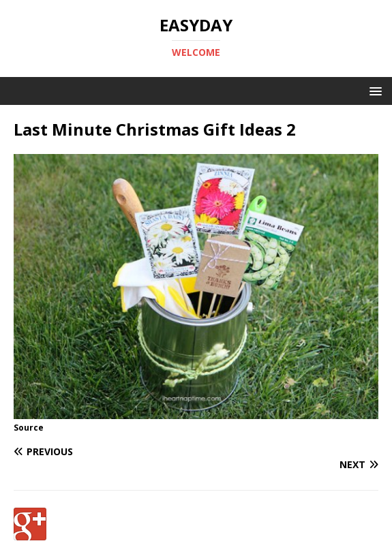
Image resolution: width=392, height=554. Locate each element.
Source (29, 428)
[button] (373, 90)
